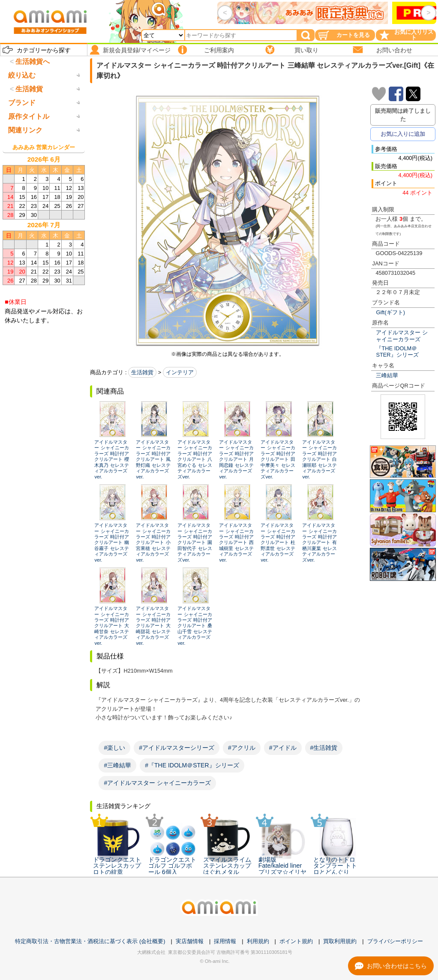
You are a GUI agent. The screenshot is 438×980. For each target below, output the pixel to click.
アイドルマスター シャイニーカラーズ (402, 336)
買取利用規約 (340, 941)
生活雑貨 (142, 372)
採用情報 (225, 941)
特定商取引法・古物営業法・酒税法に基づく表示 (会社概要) (90, 941)
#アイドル (283, 748)
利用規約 (258, 941)
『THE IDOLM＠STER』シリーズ (397, 352)
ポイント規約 (296, 941)
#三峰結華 (117, 765)
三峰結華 (387, 375)
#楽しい (114, 748)
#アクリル (242, 748)
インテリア (180, 372)
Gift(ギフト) (390, 312)
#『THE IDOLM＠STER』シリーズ (192, 765)
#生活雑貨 (324, 748)
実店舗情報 (190, 941)
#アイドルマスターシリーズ (177, 748)
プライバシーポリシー (395, 941)
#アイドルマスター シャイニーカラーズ (157, 783)
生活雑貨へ (33, 62)
